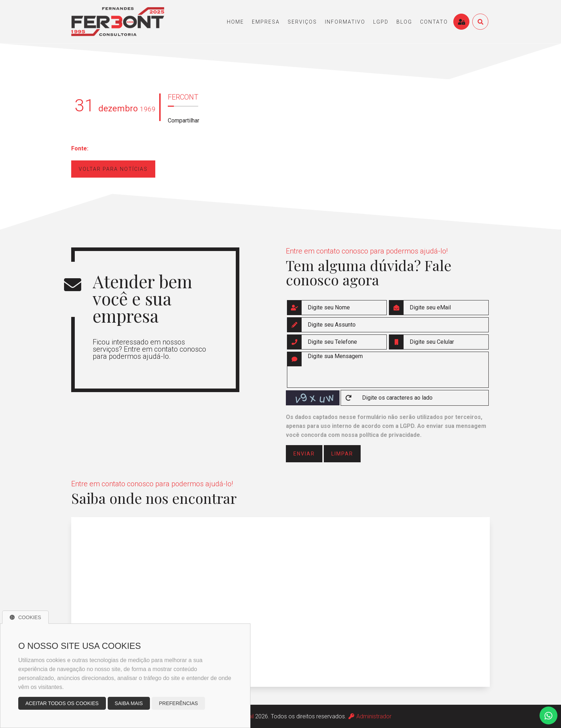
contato (434, 22)
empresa (266, 22)
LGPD (381, 22)
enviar (304, 454)
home (235, 22)
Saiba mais (129, 703)
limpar (342, 454)
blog (404, 22)
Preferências (178, 703)
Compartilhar (184, 120)
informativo (345, 22)
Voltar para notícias (113, 169)
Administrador (370, 716)
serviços (302, 22)
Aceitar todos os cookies (62, 703)
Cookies (25, 617)
